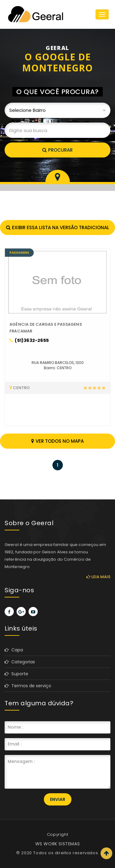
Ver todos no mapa (57, 441)
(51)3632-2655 (29, 340)
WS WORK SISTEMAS (58, 844)
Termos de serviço (28, 686)
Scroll (106, 853)
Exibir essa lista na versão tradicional (58, 227)
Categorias (20, 662)
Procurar (57, 150)
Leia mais (98, 577)
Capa (14, 650)
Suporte (16, 674)
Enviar (58, 799)
